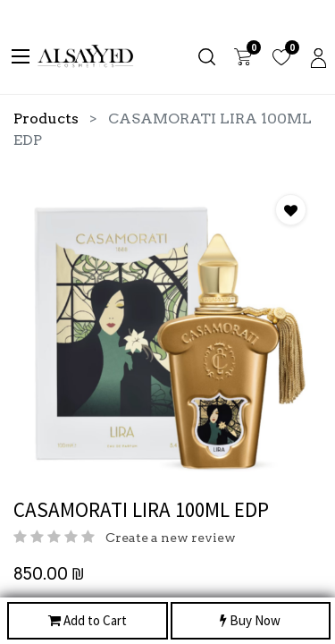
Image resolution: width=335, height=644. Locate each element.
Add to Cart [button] (88, 621)
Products (46, 119)
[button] (291, 210)
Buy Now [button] (250, 621)
